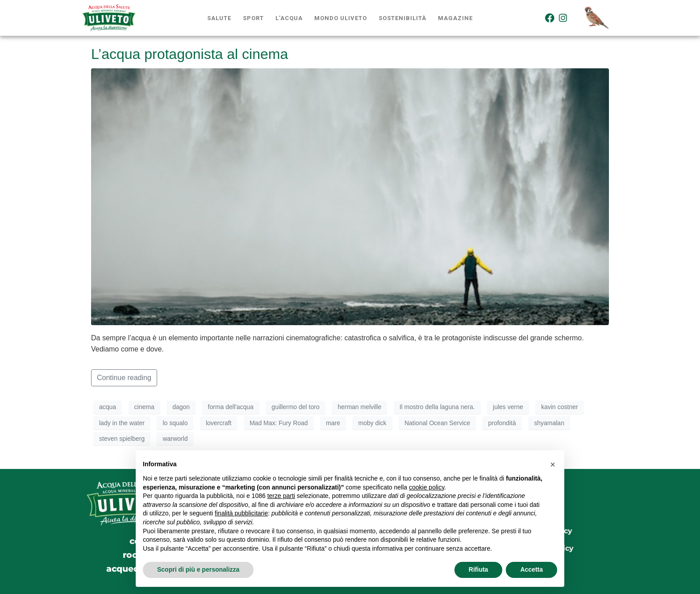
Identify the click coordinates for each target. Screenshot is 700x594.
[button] (553, 464)
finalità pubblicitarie (241, 513)
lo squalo (175, 423)
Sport (253, 18)
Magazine (455, 18)
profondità (502, 423)
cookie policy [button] (427, 487)
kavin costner (559, 407)
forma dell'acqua (231, 407)
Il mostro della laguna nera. (437, 407)
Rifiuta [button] (479, 569)
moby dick (372, 423)
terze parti (281, 496)
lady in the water (122, 423)
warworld (175, 439)
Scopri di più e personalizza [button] (198, 569)
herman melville (359, 407)
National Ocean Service (437, 423)
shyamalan (549, 423)
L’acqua (289, 18)
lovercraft (219, 423)
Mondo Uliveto (341, 18)
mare (333, 423)
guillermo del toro (295, 407)
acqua (108, 407)
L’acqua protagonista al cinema (190, 54)
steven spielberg (122, 439)
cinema (144, 407)
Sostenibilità (402, 18)
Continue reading (124, 378)
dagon (181, 407)
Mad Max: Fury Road (279, 423)
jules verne (508, 407)
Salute (219, 18)
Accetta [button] (531, 569)
